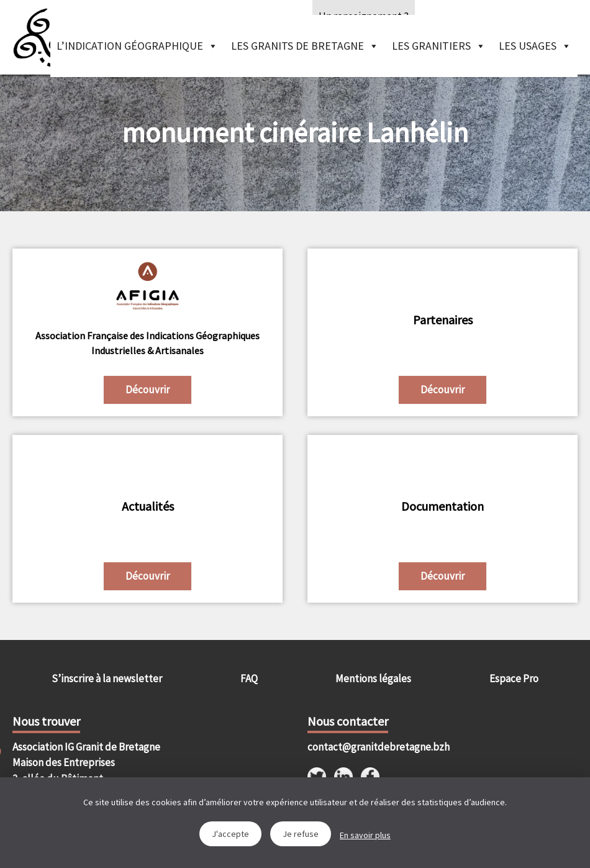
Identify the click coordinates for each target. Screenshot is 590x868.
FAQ (249, 678)
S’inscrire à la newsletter (107, 678)
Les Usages (535, 46)
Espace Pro (514, 678)
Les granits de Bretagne (305, 46)
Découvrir (147, 390)
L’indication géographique (137, 46)
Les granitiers (439, 46)
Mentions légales (373, 678)
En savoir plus (365, 835)
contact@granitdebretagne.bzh (375, 747)
